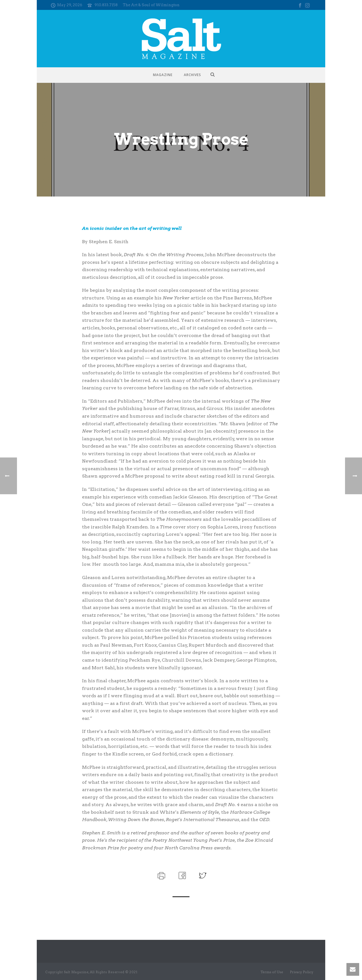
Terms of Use (272, 972)
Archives (192, 75)
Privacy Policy (302, 972)
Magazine (163, 75)
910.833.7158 (106, 5)
